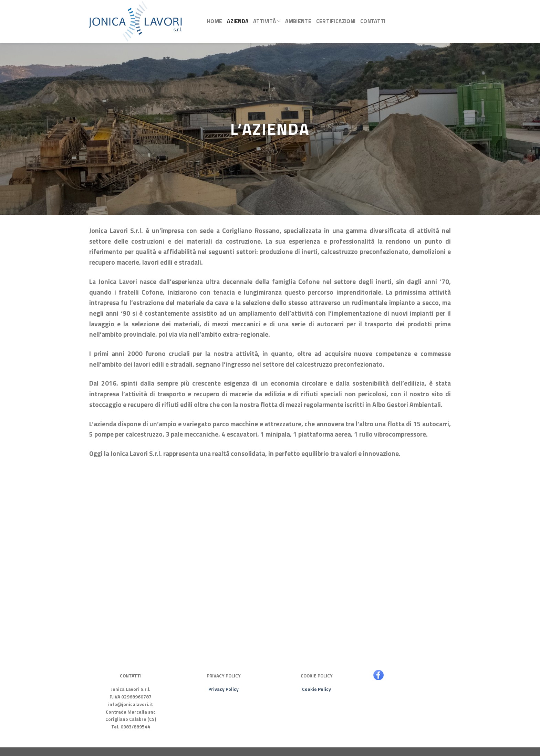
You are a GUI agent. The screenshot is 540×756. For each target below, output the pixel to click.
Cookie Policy (316, 689)
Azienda (238, 21)
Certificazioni (336, 21)
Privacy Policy (224, 689)
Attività (267, 21)
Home (215, 21)
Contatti (373, 21)
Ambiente (298, 21)
